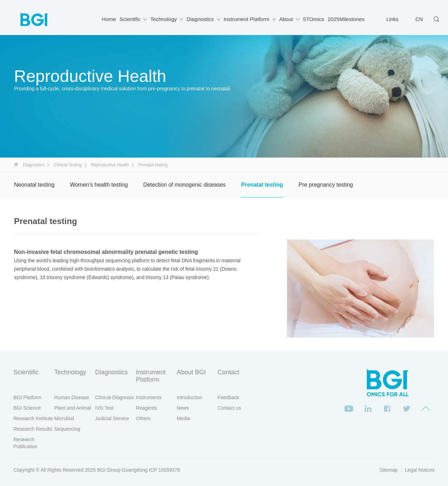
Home (109, 19)
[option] (360, 289)
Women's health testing (99, 185)
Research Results (33, 429)
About (286, 19)
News (183, 408)
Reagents (146, 408)
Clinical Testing (68, 165)
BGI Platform (27, 397)
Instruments (149, 397)
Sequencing (67, 429)
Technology (163, 19)
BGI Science (27, 408)
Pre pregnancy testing (326, 185)
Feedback (228, 397)
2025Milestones (346, 19)
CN (419, 19)
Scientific (130, 19)
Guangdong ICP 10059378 (151, 470)
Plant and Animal (73, 408)
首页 (16, 164)
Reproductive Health (110, 165)
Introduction (190, 397)
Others (143, 418)
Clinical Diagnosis (115, 397)
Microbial (64, 418)
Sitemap (388, 470)
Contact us (229, 408)
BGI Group (109, 470)
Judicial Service (112, 418)
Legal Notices (420, 470)
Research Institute (33, 418)
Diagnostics (200, 19)
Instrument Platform (247, 19)
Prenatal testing (262, 185)
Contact (229, 372)
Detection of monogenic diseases (184, 185)
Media (183, 418)
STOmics (313, 19)
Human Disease (72, 397)
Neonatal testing (34, 185)
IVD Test (104, 408)
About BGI (191, 372)
